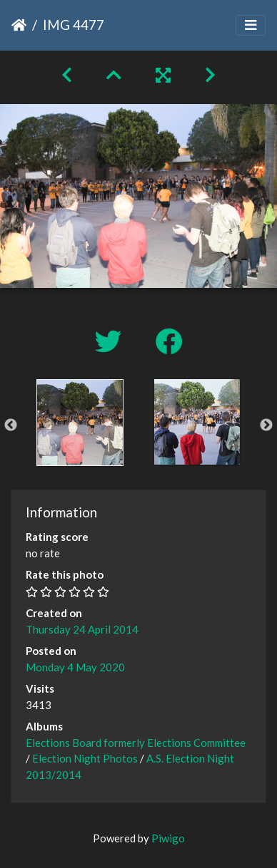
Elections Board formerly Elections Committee (136, 743)
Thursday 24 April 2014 (82, 629)
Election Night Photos (85, 758)
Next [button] (266, 425)
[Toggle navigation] (251, 25)
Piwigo (168, 838)
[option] (80, 423)
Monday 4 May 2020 (75, 667)
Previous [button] (11, 425)
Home (19, 25)
